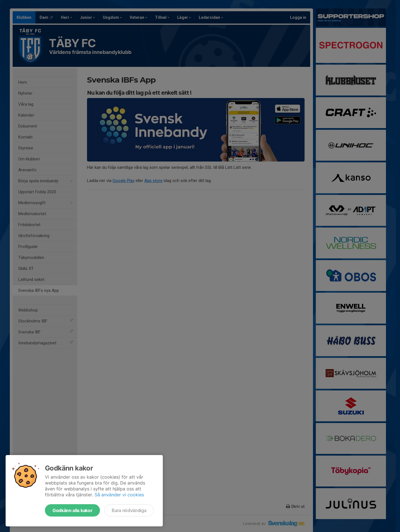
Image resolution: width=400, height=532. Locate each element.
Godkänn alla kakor (72, 510)
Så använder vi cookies (119, 495)
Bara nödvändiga (129, 510)
